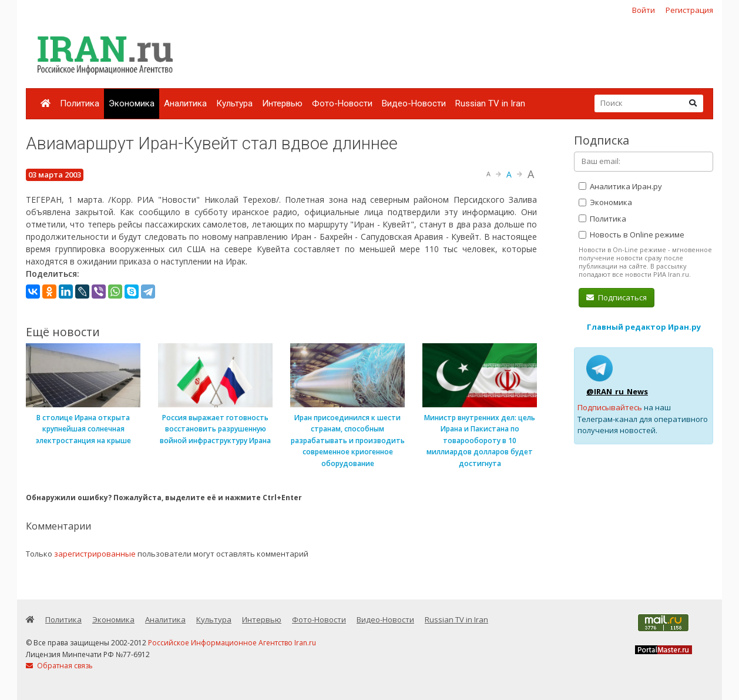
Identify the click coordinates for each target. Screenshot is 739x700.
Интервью (282, 103)
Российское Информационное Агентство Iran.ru (232, 643)
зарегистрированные (95, 554)
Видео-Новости (414, 103)
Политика (80, 103)
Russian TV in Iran (490, 103)
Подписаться (617, 297)
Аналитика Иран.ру (620, 186)
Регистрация (689, 10)
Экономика (132, 103)
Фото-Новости (342, 103)
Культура (234, 103)
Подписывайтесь (610, 407)
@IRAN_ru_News (617, 391)
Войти (644, 10)
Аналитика (185, 103)
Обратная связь (59, 666)
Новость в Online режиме (631, 235)
